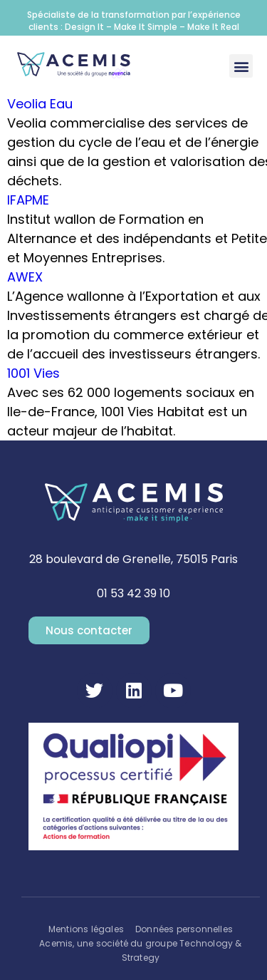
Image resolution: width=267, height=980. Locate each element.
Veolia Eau (40, 104)
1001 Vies (33, 373)
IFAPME (28, 200)
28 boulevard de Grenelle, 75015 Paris (133, 559)
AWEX (25, 277)
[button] (241, 66)
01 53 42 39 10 (133, 593)
